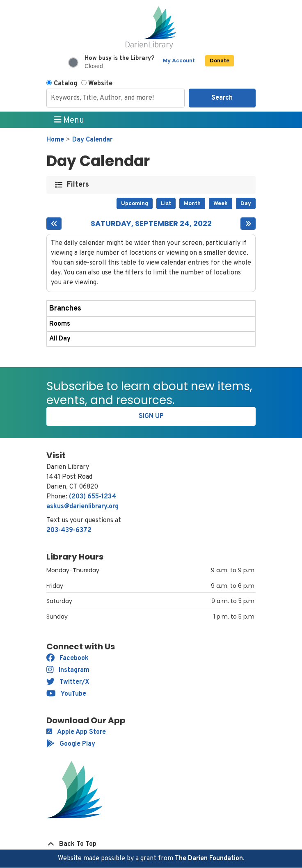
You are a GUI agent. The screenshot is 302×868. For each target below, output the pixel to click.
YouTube (66, 694)
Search (222, 98)
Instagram (68, 670)
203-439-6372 (69, 530)
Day (246, 204)
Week (221, 204)
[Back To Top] (151, 844)
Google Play (71, 744)
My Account (179, 61)
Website (100, 84)
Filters (78, 185)
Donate (220, 61)
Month (192, 204)
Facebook (67, 658)
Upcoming (135, 204)
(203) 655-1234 (93, 497)
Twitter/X (68, 682)
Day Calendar (92, 140)
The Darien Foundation (209, 859)
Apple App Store (76, 732)
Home (55, 140)
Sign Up (151, 416)
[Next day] (248, 224)
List (166, 204)
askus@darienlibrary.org (82, 507)
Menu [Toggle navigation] (69, 120)
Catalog (65, 84)
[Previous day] (54, 224)
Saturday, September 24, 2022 (151, 224)
